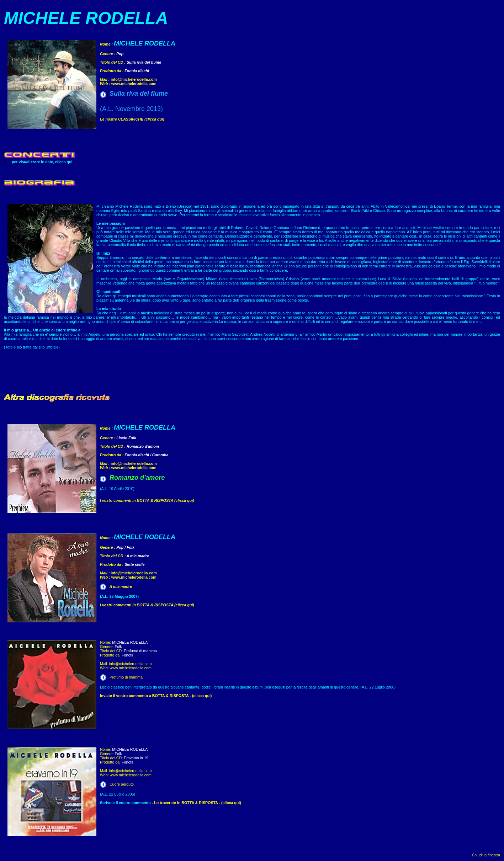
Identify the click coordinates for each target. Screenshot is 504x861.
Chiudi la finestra (486, 855)
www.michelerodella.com (134, 84)
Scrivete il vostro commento (125, 803)
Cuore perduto (122, 784)
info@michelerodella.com (134, 79)
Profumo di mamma (126, 677)
